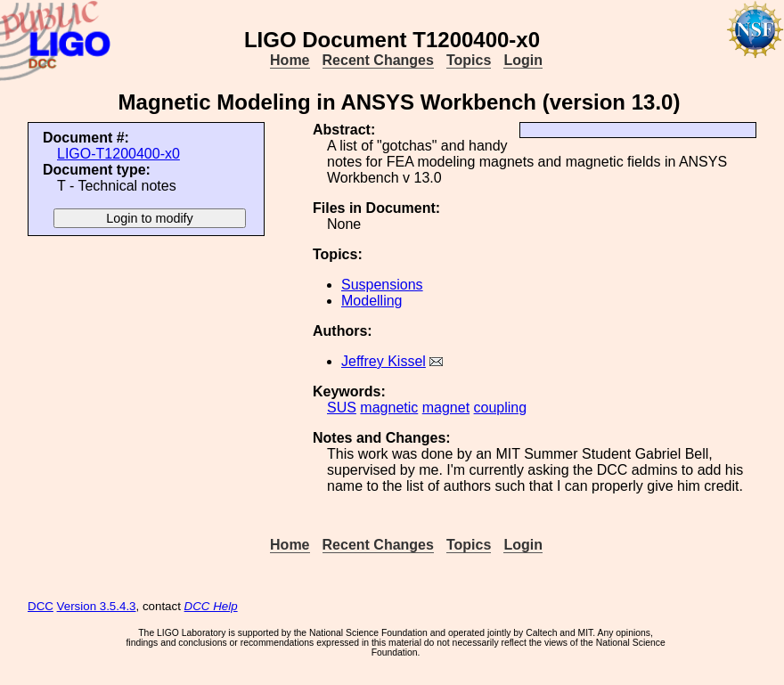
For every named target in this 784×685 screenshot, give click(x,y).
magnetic (389, 408)
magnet (446, 408)
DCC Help (211, 606)
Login (523, 60)
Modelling (372, 301)
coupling (501, 408)
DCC (41, 606)
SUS (342, 408)
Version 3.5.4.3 (97, 606)
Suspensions (382, 285)
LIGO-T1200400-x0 (118, 154)
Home (290, 60)
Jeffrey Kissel (384, 361)
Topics (469, 60)
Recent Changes (378, 60)
